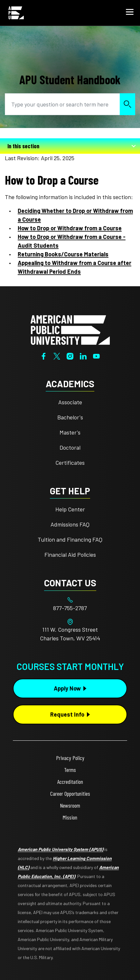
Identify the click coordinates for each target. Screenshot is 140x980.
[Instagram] (70, 355)
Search (127, 104)
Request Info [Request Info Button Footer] (67, 714)
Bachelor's (70, 417)
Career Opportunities (70, 793)
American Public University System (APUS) (61, 849)
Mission (70, 817)
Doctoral (70, 447)
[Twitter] (57, 355)
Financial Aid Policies (70, 554)
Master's (70, 432)
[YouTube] (96, 355)
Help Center (70, 509)
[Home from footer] (70, 329)
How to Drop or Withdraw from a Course (70, 228)
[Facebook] (44, 355)
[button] (130, 13)
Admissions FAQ (70, 524)
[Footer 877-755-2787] (70, 608)
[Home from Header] (16, 13)
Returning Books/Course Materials (63, 254)
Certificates (70, 463)
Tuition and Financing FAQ (70, 539)
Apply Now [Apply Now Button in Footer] (67, 688)
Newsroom (70, 805)
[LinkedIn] (83, 355)
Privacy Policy (70, 758)
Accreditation (70, 782)
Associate (70, 402)
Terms (70, 770)
